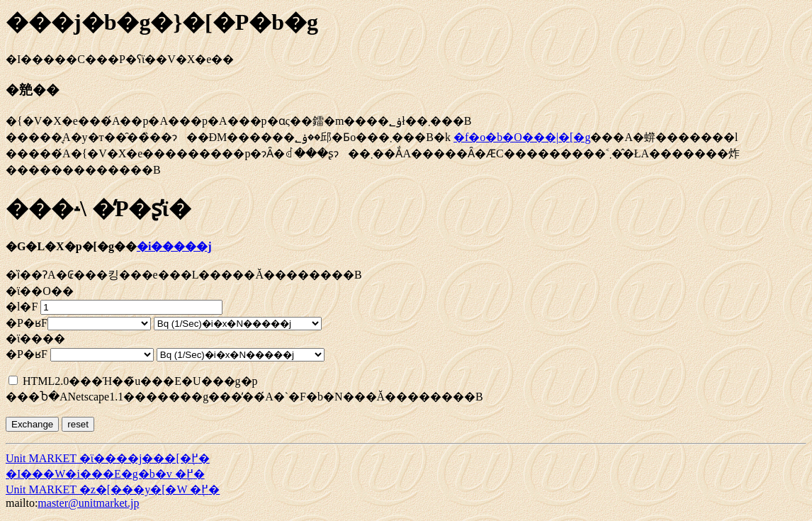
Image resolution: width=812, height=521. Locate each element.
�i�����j (174, 246)
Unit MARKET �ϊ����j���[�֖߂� (108, 458)
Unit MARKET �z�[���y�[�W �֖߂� (113, 489)
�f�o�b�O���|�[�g (522, 137)
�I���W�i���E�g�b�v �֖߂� (105, 474)
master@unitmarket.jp (88, 503)
